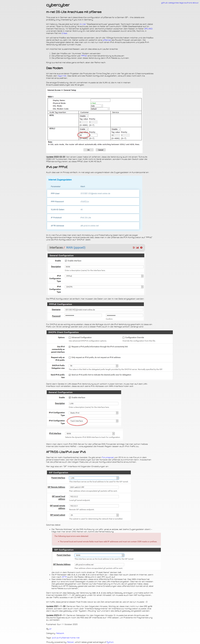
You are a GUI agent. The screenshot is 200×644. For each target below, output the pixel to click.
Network (60, 634)
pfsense (65, 638)
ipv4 (59, 638)
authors (188, 3)
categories (173, 3)
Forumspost (108, 457)
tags (181, 3)
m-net (83, 24)
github (164, 3)
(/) (148, 29)
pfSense (107, 40)
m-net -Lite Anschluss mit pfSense (74, 12)
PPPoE (84, 56)
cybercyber (58, 5)
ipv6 (54, 638)
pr (50, 630)
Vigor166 (62, 76)
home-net (75, 638)
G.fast (64, 33)
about (195, 3)
